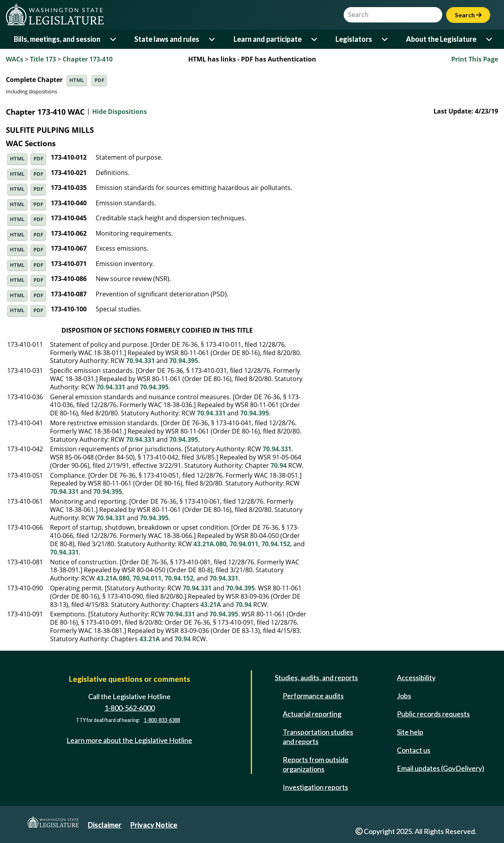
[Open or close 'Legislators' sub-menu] (385, 39)
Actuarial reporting (312, 714)
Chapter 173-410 (88, 59)
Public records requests (433, 714)
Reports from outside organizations (316, 764)
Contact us (414, 750)
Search (468, 15)
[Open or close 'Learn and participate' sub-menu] (315, 39)
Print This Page (475, 59)
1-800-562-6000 (130, 708)
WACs (15, 59)
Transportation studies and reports (318, 737)
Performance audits (313, 696)
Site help (410, 732)
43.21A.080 (210, 544)
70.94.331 (140, 361)
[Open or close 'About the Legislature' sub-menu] (490, 39)
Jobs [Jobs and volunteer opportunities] (404, 696)
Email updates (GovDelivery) (441, 768)
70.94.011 (244, 544)
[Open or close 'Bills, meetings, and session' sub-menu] (114, 39)
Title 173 (43, 59)
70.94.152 (276, 544)
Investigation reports (315, 787)
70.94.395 (184, 361)
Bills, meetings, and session (57, 39)
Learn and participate (268, 39)
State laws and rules (167, 39)
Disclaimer (105, 825)
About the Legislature (441, 39)
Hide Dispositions (120, 112)
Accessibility (416, 677)
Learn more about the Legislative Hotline (129, 740)
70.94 (279, 465)
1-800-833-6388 (162, 721)
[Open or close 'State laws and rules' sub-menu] (212, 39)
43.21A (211, 605)
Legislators (354, 39)
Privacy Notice (154, 825)
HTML (77, 80)
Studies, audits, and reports (316, 677)
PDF (99, 80)
